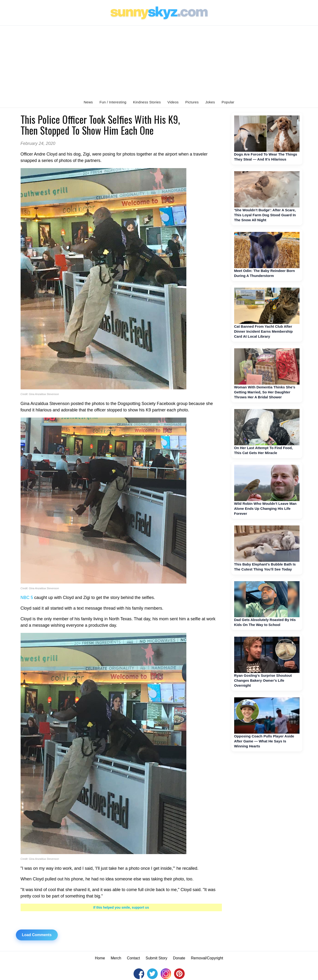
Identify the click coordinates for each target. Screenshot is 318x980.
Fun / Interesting (113, 102)
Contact (133, 958)
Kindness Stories (147, 102)
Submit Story (157, 958)
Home (100, 958)
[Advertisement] (159, 61)
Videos (173, 102)
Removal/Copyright (207, 958)
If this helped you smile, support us (121, 907)
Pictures (192, 102)
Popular (228, 102)
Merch (116, 958)
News (88, 102)
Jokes (210, 102)
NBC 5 (27, 598)
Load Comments (37, 935)
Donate (179, 958)
